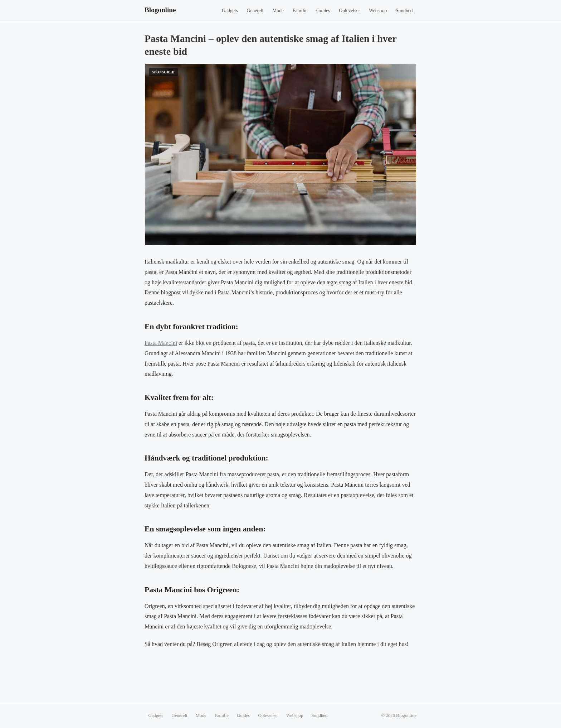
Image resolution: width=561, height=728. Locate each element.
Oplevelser (349, 11)
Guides (323, 11)
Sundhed (404, 11)
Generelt (255, 11)
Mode (278, 11)
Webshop (378, 11)
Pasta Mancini (161, 343)
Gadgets (230, 11)
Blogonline (160, 10)
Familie (300, 11)
